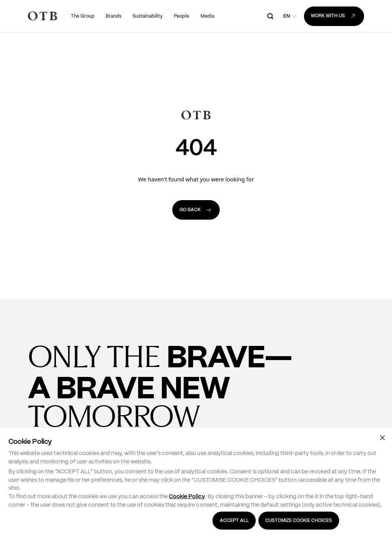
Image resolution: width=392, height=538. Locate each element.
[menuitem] (83, 16)
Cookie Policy (187, 496)
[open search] (270, 16)
